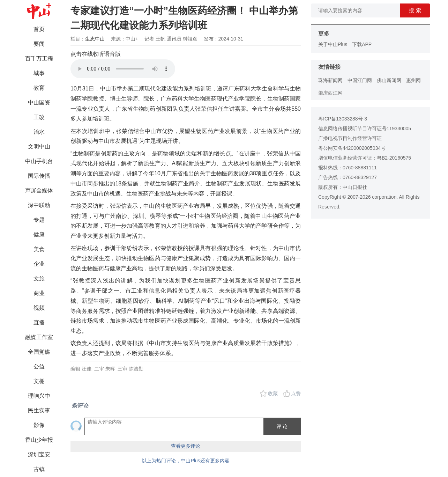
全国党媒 (39, 352)
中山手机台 (39, 161)
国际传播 (39, 176)
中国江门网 (360, 80)
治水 (39, 132)
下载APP (362, 44)
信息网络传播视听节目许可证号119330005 (365, 129)
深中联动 (39, 205)
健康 (39, 234)
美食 (39, 249)
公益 (39, 366)
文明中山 (39, 146)
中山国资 (39, 102)
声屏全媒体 (39, 190)
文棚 (39, 381)
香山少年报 (39, 440)
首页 (39, 29)
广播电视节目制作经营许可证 (350, 138)
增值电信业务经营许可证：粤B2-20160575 (365, 158)
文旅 (39, 278)
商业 (39, 293)
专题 (39, 220)
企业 (39, 264)
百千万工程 (39, 58)
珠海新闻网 (330, 80)
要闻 (39, 44)
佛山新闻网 (389, 80)
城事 (39, 73)
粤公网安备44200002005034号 (352, 148)
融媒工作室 (39, 337)
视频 (39, 308)
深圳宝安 (39, 454)
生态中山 (95, 39)
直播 (39, 322)
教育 (39, 88)
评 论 (282, 426)
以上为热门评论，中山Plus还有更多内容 (185, 461)
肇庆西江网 (330, 93)
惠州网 (413, 80)
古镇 (39, 469)
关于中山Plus (333, 44)
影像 (39, 425)
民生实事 (39, 410)
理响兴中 (39, 396)
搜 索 (415, 10)
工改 (39, 117)
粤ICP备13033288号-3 (343, 119)
